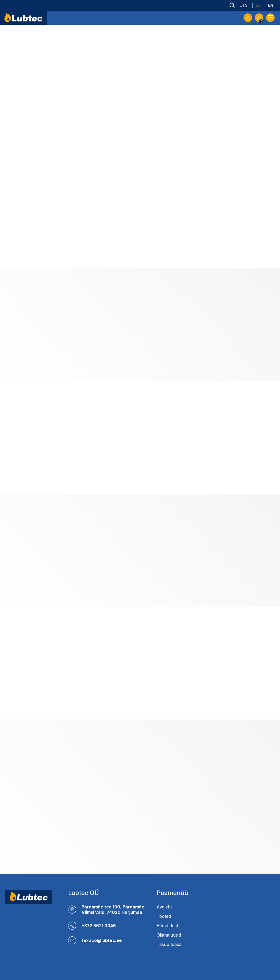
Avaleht (164, 907)
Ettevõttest (167, 926)
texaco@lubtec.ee (102, 940)
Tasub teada (169, 944)
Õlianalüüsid (169, 935)
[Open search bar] (239, 5)
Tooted (164, 916)
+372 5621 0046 (99, 926)
